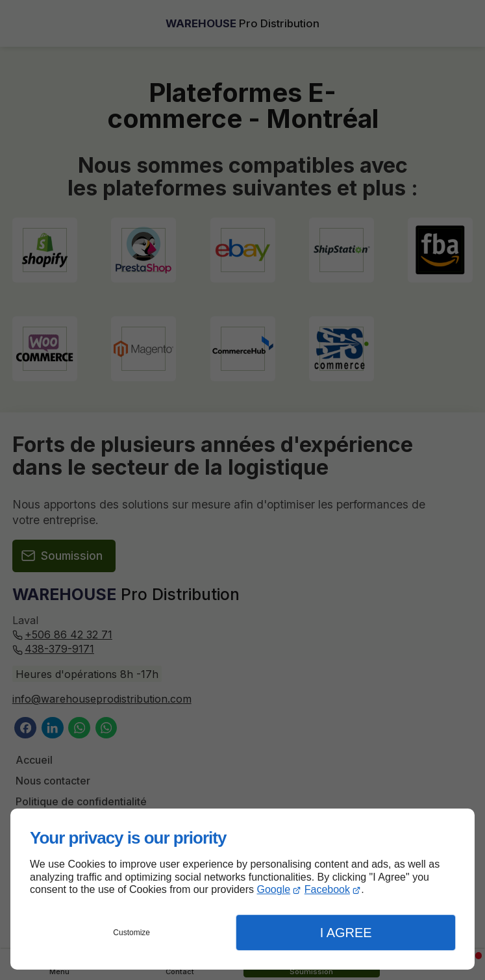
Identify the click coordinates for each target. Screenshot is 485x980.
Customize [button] (131, 933)
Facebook (327, 889)
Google (274, 889)
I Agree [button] (346, 933)
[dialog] (242, 889)
